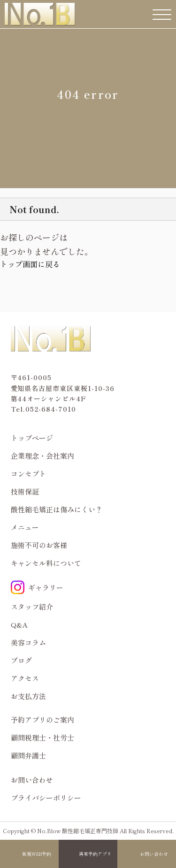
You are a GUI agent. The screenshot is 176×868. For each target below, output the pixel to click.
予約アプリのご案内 (42, 720)
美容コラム (28, 642)
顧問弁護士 (28, 755)
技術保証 (25, 491)
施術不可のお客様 (39, 545)
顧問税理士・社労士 (42, 737)
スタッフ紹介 (32, 607)
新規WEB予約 (37, 854)
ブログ (21, 660)
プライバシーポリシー (46, 798)
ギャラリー (37, 587)
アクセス (25, 678)
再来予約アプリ (95, 854)
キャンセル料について (46, 563)
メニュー (25, 527)
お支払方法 (28, 696)
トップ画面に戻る (30, 264)
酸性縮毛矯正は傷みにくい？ (57, 509)
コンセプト (28, 474)
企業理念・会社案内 (42, 456)
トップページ (32, 438)
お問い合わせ (154, 854)
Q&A (19, 625)
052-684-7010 (51, 409)
